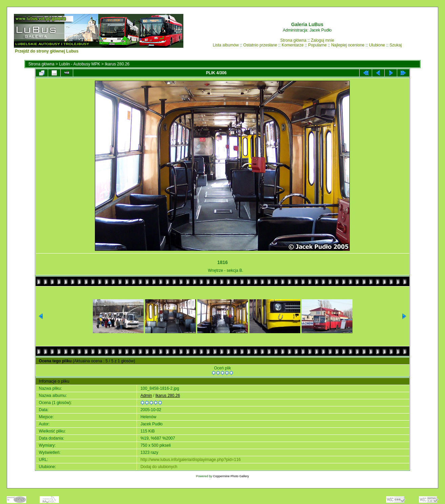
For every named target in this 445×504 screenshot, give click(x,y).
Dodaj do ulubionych (159, 467)
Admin (146, 396)
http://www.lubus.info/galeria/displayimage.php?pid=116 (190, 460)
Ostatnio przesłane (260, 45)
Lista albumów (226, 45)
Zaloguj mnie (322, 40)
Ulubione (377, 45)
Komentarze (293, 45)
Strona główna (293, 40)
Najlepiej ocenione (348, 45)
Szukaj (396, 45)
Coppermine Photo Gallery (231, 476)
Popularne (317, 45)
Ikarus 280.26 (117, 64)
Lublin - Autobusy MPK (79, 64)
